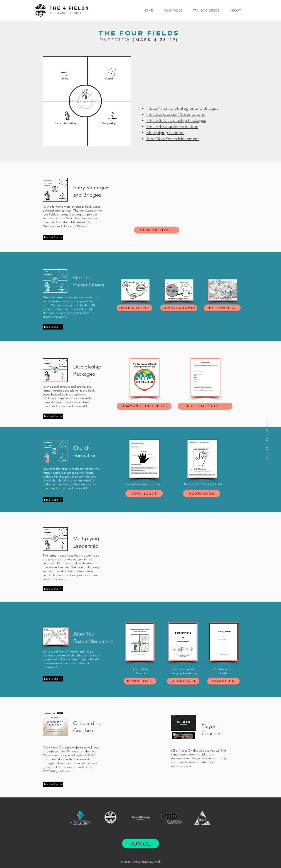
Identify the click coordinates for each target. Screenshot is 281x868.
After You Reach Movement (173, 139)
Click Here (51, 747)
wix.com (230, 812)
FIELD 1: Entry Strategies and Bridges (182, 108)
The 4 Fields (69, 8)
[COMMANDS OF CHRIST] (144, 406)
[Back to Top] (53, 237)
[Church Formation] (65, 124)
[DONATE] (140, 844)
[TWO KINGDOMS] (179, 308)
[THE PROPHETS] (222, 308)
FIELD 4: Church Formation (172, 126)
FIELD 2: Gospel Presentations (176, 114)
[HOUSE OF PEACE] (157, 230)
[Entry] (65, 79)
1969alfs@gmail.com (56, 771)
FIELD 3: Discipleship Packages (176, 120)
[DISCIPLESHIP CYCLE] (205, 406)
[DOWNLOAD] (144, 494)
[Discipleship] (109, 124)
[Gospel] (109, 79)
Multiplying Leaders (165, 133)
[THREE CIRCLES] (134, 308)
